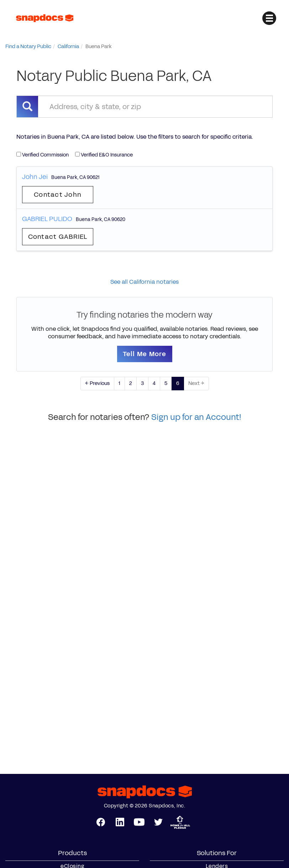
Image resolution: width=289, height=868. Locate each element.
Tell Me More (145, 354)
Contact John (58, 195)
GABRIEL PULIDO (47, 219)
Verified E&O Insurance (104, 155)
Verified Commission (43, 155)
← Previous (97, 383)
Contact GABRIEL (58, 237)
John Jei (35, 177)
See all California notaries (144, 282)
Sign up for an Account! (196, 417)
